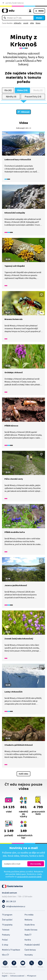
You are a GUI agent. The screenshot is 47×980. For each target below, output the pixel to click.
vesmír (26, 23)
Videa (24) (22, 90)
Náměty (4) (11, 97)
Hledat (39, 18)
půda (32, 23)
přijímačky (18, 23)
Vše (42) (8, 90)
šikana (38, 23)
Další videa (23, 774)
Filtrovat (25, 112)
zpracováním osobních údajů (29, 877)
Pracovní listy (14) (33, 97)
